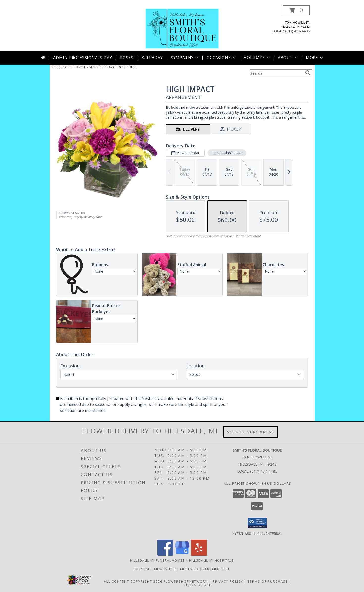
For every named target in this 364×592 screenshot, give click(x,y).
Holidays (257, 58)
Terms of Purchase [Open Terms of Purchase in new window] (268, 581)
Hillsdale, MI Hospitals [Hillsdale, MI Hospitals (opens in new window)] (212, 560)
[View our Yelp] (199, 554)
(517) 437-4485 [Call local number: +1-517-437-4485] (297, 31)
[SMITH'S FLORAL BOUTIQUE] (182, 28)
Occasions (222, 58)
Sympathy (185, 58)
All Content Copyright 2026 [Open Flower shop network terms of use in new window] (133, 581)
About (288, 58)
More (315, 58)
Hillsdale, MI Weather (155, 569)
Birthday (152, 58)
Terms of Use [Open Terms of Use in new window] (198, 584)
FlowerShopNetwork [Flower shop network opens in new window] (186, 581)
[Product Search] (276, 73)
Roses (127, 58)
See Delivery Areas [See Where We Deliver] (251, 432)
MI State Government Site (205, 569)
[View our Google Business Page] (182, 554)
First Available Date (227, 153)
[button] (296, 10)
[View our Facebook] (165, 554)
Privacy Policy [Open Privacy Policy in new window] (228, 581)
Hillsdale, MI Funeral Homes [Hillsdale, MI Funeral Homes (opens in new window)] (158, 560)
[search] (308, 73)
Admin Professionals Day (83, 58)
